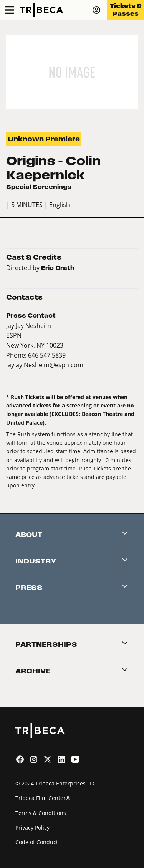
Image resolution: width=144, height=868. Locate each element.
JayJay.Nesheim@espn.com (45, 365)
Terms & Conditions (41, 813)
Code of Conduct (37, 842)
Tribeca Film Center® (43, 798)
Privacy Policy (32, 827)
